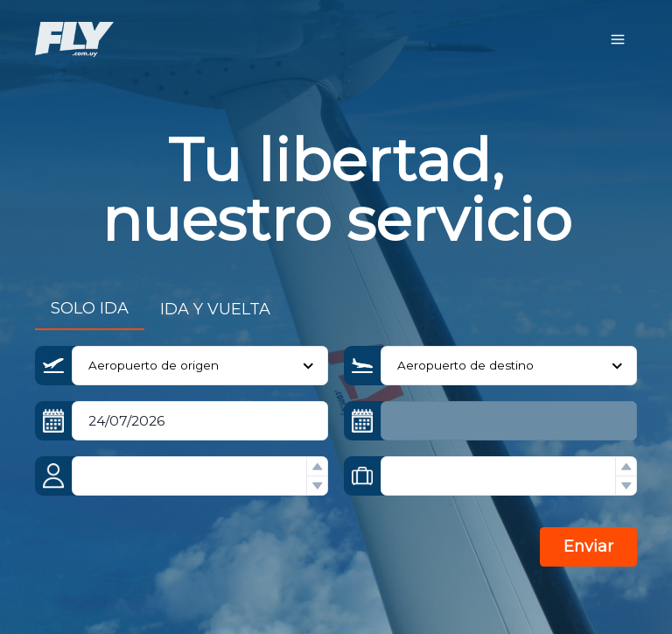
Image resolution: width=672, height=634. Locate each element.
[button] (317, 467)
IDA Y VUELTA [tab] (215, 309)
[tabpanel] (336, 468)
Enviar (588, 546)
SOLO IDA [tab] (90, 308)
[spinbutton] (200, 476)
